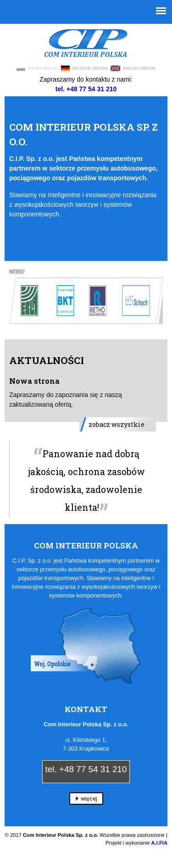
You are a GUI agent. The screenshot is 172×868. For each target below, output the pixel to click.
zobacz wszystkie (117, 424)
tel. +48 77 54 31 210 (86, 769)
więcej (86, 799)
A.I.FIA (159, 843)
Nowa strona (34, 381)
